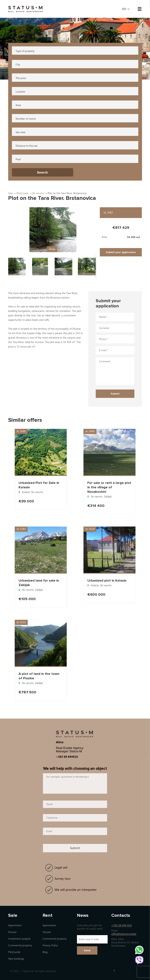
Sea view (20, 132)
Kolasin (26, 492)
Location (20, 92)
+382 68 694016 (67, 757)
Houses (12, 932)
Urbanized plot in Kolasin (107, 580)
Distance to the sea (26, 146)
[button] (52, 230)
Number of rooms (26, 119)
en (124, 9)
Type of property (25, 51)
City (18, 65)
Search (42, 172)
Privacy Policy (50, 945)
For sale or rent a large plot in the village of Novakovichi (109, 487)
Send (87, 950)
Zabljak (108, 497)
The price (21, 78)
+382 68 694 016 (122, 925)
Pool (18, 159)
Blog (45, 952)
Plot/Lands (14, 952)
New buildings (16, 959)
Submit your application (121, 252)
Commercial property (20, 945)
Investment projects (19, 939)
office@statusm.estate (124, 934)
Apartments (15, 925)
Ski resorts (37, 492)
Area (18, 105)
